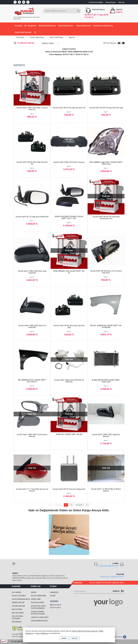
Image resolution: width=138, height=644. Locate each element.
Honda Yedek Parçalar (23, 32)
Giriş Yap (121, 2)
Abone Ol (118, 591)
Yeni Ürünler (17, 622)
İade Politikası (17, 609)
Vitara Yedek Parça (84, 26)
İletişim (53, 596)
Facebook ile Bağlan (96, 2)
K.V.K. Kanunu (16, 592)
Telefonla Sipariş (37, 602)
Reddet (64, 638)
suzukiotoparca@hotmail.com (109, 566)
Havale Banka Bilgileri (39, 621)
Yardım (33, 592)
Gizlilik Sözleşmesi (19, 596)
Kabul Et (75, 638)
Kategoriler (31, 26)
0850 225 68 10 (56, 605)
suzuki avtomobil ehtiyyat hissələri (38, 613)
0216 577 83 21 (56, 608)
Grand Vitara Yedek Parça (103, 26)
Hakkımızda (54, 592)
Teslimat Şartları (18, 606)
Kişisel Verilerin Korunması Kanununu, (85, 631)
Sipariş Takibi (36, 599)
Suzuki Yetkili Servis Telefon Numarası (38, 607)
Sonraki (79, 505)
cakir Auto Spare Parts (40, 617)
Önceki (58, 505)
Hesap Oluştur (111, 2)
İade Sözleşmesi (18, 613)
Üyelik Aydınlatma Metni (21, 599)
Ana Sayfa (18, 26)
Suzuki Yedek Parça (65, 26)
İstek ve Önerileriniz (39, 596)
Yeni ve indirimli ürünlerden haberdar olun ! (107, 583)
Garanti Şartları (18, 602)
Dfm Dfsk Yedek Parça (47, 26)
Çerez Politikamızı (42, 633)
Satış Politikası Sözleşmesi (17, 617)
